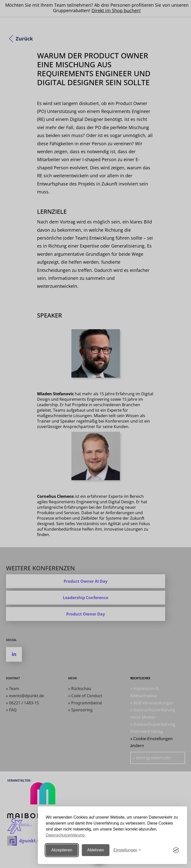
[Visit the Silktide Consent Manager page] (176, 850)
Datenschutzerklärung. (66, 835)
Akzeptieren (62, 850)
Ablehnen (96, 850)
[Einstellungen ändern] (127, 850)
